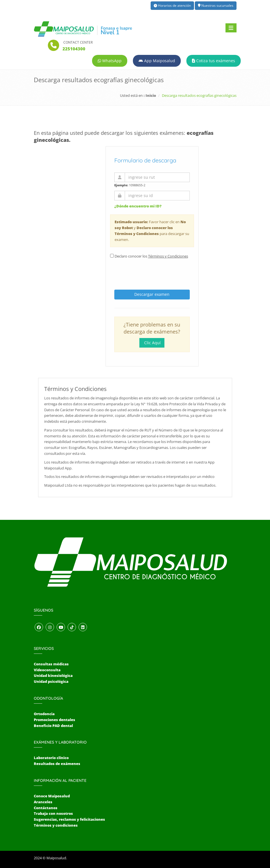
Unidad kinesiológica (53, 675)
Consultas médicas (51, 664)
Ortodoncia (44, 714)
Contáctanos (46, 808)
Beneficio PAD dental (53, 726)
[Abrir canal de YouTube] (61, 627)
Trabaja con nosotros (53, 813)
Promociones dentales (54, 720)
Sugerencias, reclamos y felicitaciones (69, 819)
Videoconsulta (47, 670)
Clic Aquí (152, 343)
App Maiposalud (157, 61)
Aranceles (43, 802)
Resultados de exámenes (57, 764)
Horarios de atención (172, 5)
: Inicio (150, 95)
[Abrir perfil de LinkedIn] (83, 627)
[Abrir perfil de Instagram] (50, 627)
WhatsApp (110, 61)
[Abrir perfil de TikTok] (72, 627)
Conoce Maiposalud (52, 796)
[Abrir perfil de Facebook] (39, 627)
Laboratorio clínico (51, 758)
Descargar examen (152, 294)
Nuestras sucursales (216, 5)
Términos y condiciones (56, 825)
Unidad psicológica (51, 681)
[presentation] (153, 273)
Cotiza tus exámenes (214, 61)
